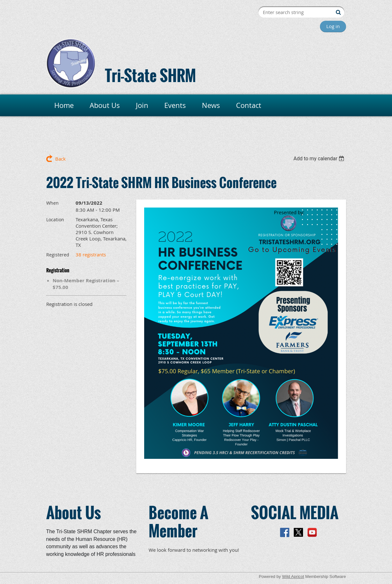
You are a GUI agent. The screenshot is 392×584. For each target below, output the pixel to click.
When (52, 203)
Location (55, 220)
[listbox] (320, 159)
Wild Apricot (293, 576)
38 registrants (91, 254)
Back (60, 159)
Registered (58, 255)
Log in (333, 26)
